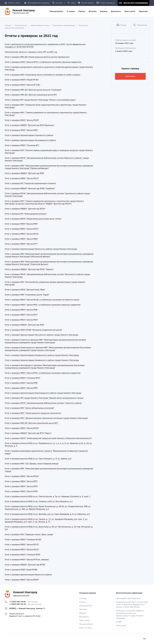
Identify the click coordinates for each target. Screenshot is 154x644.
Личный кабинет (86, 624)
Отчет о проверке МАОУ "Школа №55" (21, 388)
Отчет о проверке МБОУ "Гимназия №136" (23, 540)
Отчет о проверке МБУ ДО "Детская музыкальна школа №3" (31, 95)
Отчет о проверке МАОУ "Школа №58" (21, 383)
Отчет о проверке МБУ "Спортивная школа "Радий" (27, 295)
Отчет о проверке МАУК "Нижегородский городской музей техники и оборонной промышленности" (48, 438)
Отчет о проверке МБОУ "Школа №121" (22, 178)
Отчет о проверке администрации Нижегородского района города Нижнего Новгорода (43, 393)
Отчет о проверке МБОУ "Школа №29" (21, 491)
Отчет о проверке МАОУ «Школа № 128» (23, 85)
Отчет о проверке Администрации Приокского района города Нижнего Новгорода (41, 249)
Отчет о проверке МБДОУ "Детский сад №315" (25, 209)
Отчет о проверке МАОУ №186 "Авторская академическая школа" (34, 330)
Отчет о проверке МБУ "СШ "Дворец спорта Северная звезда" (32, 464)
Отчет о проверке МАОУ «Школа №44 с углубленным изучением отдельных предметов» (43, 62)
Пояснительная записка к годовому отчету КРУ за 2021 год (31, 52)
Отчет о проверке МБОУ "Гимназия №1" (22, 145)
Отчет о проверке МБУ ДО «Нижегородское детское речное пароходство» (37, 57)
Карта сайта (121, 626)
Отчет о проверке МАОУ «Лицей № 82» (22, 80)
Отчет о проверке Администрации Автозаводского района (30, 140)
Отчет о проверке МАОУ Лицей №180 (21, 570)
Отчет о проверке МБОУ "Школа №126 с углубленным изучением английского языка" (42, 300)
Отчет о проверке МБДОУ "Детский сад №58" (25, 173)
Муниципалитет (21, 25)
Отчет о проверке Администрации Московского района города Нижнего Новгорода (41, 335)
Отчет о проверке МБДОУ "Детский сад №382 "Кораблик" (30, 188)
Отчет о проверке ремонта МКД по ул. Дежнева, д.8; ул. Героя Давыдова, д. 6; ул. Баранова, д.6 (47, 514)
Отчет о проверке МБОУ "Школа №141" (22, 234)
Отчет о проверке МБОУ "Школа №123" (22, 428)
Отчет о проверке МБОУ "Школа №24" (21, 320)
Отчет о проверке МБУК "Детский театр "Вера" (25, 290)
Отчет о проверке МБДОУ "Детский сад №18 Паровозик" (30, 125)
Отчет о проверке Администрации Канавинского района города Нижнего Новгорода (42, 355)
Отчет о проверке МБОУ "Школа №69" (21, 239)
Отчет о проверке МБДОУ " (17, 433)
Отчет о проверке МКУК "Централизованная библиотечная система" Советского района (43, 403)
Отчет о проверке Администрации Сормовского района (29, 135)
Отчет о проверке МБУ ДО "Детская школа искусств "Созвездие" (33, 90)
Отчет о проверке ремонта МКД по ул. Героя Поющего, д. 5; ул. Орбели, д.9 (38, 459)
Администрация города (40, 25)
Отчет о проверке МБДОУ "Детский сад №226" (25, 565)
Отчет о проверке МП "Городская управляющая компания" (31, 183)
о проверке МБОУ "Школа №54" (24, 486)
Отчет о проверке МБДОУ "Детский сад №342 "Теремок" (29, 269)
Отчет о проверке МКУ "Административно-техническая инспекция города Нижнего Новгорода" (46, 418)
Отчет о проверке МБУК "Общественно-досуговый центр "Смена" (33, 219)
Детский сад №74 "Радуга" (40, 433)
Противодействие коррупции (37, 3)
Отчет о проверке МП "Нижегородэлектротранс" (26, 214)
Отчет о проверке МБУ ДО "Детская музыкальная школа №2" (32, 423)
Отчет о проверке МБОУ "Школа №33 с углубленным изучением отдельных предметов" (43, 373)
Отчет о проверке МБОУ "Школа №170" (22, 545)
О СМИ (119, 622)
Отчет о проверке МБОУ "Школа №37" (21, 315)
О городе (83, 598)
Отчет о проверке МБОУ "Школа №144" (22, 476)
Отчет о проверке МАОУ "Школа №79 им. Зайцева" (27, 560)
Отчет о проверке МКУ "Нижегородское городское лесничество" (33, 413)
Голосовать (130, 76)
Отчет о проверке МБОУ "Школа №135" (22, 120)
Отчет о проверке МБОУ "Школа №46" (21, 310)
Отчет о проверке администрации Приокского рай (27, 575)
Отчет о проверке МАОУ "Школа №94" (21, 130)
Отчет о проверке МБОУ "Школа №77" (21, 244)
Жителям (83, 609)
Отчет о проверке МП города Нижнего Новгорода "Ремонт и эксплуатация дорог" (40, 100)
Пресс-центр (85, 620)
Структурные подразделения (64, 25)
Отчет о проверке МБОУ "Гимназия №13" (23, 378)
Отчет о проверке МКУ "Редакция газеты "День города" (29, 534)
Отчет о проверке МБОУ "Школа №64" (21, 224)
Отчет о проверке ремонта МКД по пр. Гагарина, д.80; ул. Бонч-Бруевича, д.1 (39, 501)
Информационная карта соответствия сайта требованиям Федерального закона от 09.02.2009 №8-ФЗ (132, 605)
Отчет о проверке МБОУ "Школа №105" (22, 580)
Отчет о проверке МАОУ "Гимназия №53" (23, 555)
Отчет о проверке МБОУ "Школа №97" (21, 481)
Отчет (7, 486)
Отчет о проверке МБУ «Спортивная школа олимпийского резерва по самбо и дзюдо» (43, 75)
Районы (83, 602)
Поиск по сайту (86, 628)
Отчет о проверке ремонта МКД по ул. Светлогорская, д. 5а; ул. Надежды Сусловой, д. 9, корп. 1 (48, 496)
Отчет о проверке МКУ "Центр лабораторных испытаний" (30, 408)
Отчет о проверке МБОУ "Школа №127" (22, 229)
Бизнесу (83, 613)
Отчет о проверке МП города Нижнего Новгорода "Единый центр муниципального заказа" (44, 398)
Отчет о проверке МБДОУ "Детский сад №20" (25, 325)
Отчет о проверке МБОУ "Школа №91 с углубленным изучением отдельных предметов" (43, 305)
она (50, 575)
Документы (84, 617)
